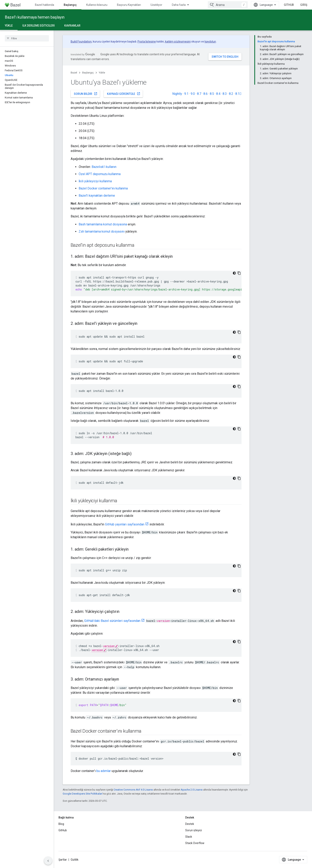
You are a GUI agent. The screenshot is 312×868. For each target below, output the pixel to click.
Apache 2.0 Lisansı (192, 790)
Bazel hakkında (45, 5)
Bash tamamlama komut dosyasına (103, 224)
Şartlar (63, 860)
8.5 (212, 94)
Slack (189, 837)
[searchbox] (27, 38)
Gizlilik (75, 860)
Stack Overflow (195, 843)
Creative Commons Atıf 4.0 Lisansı (133, 790)
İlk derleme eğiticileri (39, 26)
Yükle (102, 73)
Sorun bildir (86, 94)
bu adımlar (104, 771)
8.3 (225, 94)
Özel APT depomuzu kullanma (100, 174)
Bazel (74, 73)
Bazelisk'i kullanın (104, 167)
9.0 (193, 94)
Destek (190, 824)
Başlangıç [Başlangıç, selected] (70, 5)
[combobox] (228, 5)
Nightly (177, 94)
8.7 (199, 94)
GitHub (289, 5)
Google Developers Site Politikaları (83, 794)
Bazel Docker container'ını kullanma (103, 188)
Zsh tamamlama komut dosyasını (102, 231)
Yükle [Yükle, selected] (9, 26)
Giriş (304, 5)
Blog (61, 824)
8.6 (206, 94)
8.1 (238, 94)
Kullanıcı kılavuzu (97, 5)
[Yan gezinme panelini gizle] (48, 861)
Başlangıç (88, 73)
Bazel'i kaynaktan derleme (97, 196)
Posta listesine (147, 42)
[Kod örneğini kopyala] (239, 273)
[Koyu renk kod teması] (234, 273)
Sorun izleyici (194, 830)
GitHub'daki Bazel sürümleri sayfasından (112, 621)
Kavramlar (72, 26)
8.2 (231, 94)
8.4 (218, 94)
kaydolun (210, 42)
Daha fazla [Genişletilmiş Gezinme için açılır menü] (179, 5)
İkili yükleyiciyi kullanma (95, 181)
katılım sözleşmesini (178, 42)
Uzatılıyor (156, 5)
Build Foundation (81, 42)
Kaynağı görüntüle (124, 94)
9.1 (186, 94)
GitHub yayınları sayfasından (125, 524)
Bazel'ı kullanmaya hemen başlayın (35, 17)
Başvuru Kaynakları (129, 5)
